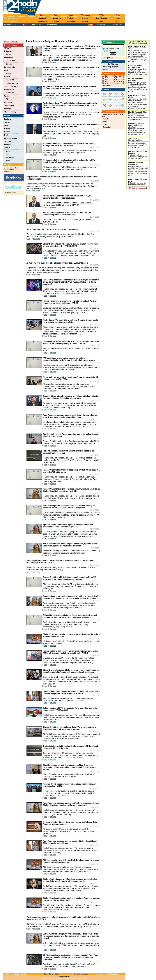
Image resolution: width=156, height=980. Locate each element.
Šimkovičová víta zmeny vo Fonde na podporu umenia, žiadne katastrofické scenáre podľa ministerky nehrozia (70, 880)
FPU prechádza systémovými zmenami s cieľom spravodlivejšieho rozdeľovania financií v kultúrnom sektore (69, 359)
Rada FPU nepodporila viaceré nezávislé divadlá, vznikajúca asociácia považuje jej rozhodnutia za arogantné (69, 507)
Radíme (7, 132)
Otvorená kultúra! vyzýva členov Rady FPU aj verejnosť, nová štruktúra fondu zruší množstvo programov (70, 728)
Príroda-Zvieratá (11, 138)
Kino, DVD (9, 80)
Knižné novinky (11, 83)
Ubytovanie (42, 21)
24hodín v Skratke (11, 42)
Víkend (7, 122)
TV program (85, 15)
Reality (57, 15)
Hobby (7, 135)
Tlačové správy (10, 112)
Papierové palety (62, 979)
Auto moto (8, 102)
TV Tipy (102, 15)
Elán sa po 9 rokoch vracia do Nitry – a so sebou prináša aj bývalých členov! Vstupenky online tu (138, 116)
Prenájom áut (107, 58)
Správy (43, 15)
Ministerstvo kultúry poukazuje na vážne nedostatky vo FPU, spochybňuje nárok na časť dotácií (69, 144)
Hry (7, 154)
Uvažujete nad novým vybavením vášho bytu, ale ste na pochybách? (138, 155)
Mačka (45, 979)
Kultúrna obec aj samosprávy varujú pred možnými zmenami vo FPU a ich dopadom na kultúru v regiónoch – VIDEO (71, 652)
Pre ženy (8, 119)
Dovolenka (57, 18)
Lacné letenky (102, 18)
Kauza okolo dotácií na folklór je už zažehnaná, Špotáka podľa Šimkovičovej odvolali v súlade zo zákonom (70, 545)
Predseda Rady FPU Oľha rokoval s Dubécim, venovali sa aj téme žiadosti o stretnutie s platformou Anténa (71, 125)
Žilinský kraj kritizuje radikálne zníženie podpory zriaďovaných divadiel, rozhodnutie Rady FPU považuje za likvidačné (70, 616)
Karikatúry (9, 157)
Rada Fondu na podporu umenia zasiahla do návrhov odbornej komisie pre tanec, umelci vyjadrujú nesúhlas (70, 416)
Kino (118, 21)
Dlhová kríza (10, 61)
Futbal (105, 119)
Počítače (8, 145)
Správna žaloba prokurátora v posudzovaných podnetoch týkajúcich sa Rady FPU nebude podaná (68, 526)
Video (71, 15)
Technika (8, 141)
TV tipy (105, 69)
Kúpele (85, 18)
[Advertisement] (84, 7)
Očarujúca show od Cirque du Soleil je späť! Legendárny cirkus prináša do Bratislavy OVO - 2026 (138, 70)
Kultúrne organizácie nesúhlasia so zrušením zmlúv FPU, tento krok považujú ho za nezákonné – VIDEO (70, 302)
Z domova (8, 51)
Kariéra (7, 129)
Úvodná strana (10, 24)
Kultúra (7, 77)
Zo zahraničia (9, 67)
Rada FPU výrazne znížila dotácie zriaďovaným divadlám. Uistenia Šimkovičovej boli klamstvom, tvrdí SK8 (72, 490)
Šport (6, 96)
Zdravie (8, 64)
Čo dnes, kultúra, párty (78, 979)
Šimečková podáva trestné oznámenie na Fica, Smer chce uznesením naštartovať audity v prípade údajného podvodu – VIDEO (69, 767)
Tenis (104, 122)
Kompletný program (110, 67)
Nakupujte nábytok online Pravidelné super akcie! (138, 182)
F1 (6, 99)
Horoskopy (71, 21)
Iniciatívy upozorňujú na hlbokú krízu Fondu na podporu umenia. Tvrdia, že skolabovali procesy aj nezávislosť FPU (71, 342)
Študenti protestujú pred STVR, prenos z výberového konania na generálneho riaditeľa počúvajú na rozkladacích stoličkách (71, 671)
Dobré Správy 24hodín (52, 974)
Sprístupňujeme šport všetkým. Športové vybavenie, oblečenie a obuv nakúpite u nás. (137, 129)
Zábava (102, 21)
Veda (6, 125)
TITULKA (8, 48)
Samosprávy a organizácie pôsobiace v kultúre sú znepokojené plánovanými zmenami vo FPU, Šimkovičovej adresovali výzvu (70, 597)
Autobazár (43, 18)
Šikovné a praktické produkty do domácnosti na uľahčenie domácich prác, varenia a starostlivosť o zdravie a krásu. (138, 143)
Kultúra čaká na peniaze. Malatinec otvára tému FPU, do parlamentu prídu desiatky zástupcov (67, 197)
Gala (6, 70)
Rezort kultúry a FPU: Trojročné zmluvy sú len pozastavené (52, 229)
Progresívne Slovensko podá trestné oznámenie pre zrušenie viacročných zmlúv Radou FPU (69, 87)
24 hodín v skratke (80, 974)
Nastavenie (106, 86)
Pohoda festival (11, 86)
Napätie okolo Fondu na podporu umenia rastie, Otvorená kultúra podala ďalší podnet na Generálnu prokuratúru (71, 692)
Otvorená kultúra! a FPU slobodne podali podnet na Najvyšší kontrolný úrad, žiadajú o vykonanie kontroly (69, 578)
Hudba (8, 73)
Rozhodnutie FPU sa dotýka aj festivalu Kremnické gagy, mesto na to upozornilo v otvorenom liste (70, 321)
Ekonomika (9, 58)
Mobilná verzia (10, 193)
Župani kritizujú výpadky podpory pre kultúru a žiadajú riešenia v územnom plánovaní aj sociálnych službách (71, 397)
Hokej (104, 124)
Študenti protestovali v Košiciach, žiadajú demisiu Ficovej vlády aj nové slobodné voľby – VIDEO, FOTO (71, 245)
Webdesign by (108, 974)
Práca (118, 15)
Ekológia (8, 109)
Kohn (7, 161)
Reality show (9, 89)
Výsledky (71, 18)
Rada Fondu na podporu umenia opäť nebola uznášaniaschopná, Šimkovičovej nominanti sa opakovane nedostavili (71, 804)
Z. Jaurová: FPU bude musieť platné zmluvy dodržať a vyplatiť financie (57, 263)
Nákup (57, 21)
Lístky (118, 18)
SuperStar (9, 93)
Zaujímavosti (9, 105)
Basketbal (106, 127)
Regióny (9, 54)
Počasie (85, 21)
